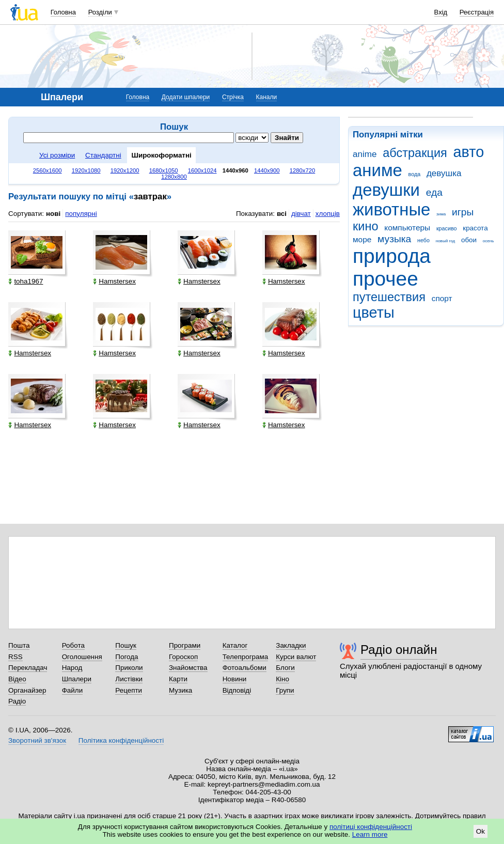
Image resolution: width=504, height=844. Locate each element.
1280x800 (174, 177)
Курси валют (296, 657)
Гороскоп (183, 657)
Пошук (126, 645)
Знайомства (188, 668)
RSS (15, 657)
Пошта (19, 645)
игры (463, 212)
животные (391, 209)
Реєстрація (477, 12)
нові (53, 214)
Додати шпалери (186, 97)
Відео (17, 679)
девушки (386, 190)
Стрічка (233, 97)
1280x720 (303, 170)
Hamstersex (114, 281)
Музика (180, 690)
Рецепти (129, 690)
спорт (442, 298)
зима (441, 214)
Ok (481, 831)
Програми (185, 645)
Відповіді (237, 690)
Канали (267, 97)
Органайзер (27, 690)
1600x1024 (202, 170)
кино (366, 226)
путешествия (389, 297)
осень (489, 241)
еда (434, 192)
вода (415, 174)
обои (469, 240)
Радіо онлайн (399, 650)
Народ (72, 668)
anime (365, 154)
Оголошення (82, 657)
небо (423, 240)
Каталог (235, 645)
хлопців (328, 214)
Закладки (291, 645)
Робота (73, 645)
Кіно (282, 679)
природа (392, 256)
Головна (63, 12)
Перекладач (28, 668)
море (362, 239)
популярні (81, 214)
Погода (127, 657)
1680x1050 (164, 170)
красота (475, 228)
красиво (447, 228)
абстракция (415, 153)
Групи (285, 690)
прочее (385, 279)
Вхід (441, 12)
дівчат (301, 214)
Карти (178, 679)
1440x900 (267, 170)
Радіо (17, 701)
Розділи (100, 12)
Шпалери (77, 679)
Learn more (370, 834)
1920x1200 (125, 170)
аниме (377, 170)
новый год (445, 241)
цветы (374, 312)
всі (282, 214)
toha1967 (26, 281)
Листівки (129, 679)
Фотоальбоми (245, 668)
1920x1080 (86, 170)
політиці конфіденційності (371, 827)
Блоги (285, 668)
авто (469, 152)
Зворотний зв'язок (37, 740)
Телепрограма (246, 657)
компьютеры (407, 228)
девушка (444, 173)
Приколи (129, 668)
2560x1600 (48, 170)
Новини (235, 679)
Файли (73, 690)
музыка (394, 239)
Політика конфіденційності (121, 740)
